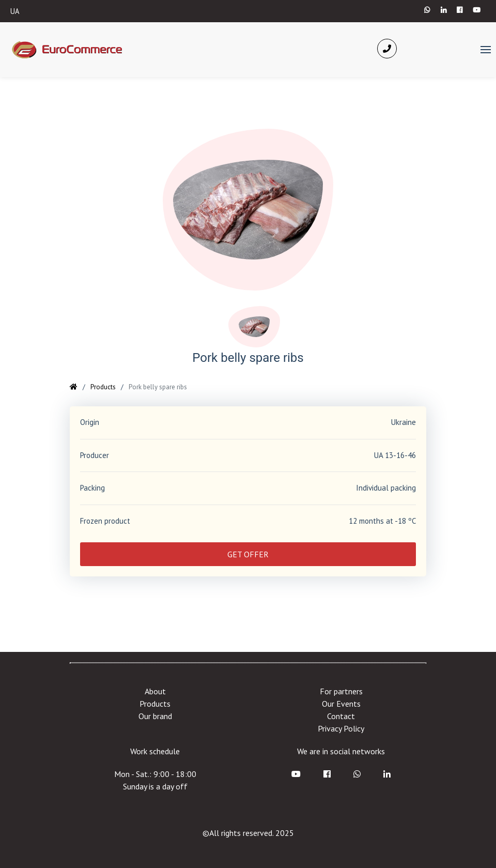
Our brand (155, 716)
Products (103, 387)
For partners (341, 691)
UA (15, 11)
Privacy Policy (341, 728)
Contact (341, 716)
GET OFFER (248, 554)
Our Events (341, 704)
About (155, 691)
